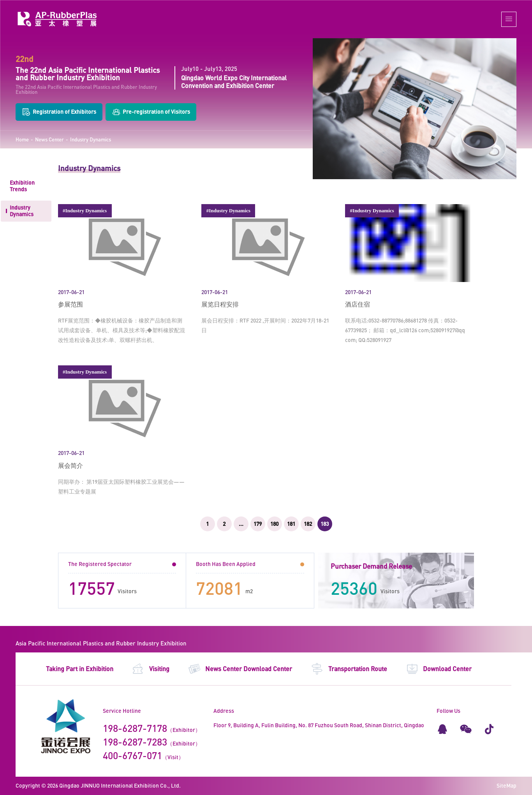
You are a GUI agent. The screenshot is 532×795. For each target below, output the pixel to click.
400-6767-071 (132, 755)
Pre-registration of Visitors (151, 112)
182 (308, 524)
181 (291, 524)
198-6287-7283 (135, 742)
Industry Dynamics (91, 140)
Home (22, 140)
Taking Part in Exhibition (80, 669)
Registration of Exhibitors (59, 112)
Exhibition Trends (22, 186)
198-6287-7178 (135, 728)
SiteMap (506, 785)
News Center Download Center (240, 669)
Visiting (151, 669)
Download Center (439, 669)
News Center (49, 140)
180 (274, 524)
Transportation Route (349, 669)
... (241, 524)
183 (325, 524)
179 (258, 524)
